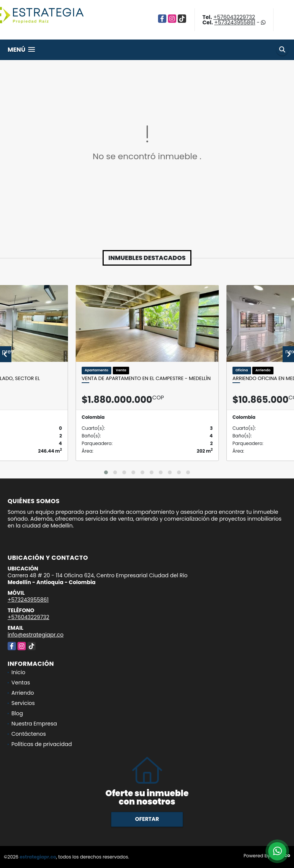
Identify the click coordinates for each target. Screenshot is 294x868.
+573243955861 (235, 22)
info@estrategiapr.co (36, 635)
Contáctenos (29, 734)
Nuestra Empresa (34, 724)
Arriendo (23, 693)
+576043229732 (234, 17)
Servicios (23, 703)
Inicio (18, 672)
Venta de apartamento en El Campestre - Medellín (146, 379)
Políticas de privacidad (42, 744)
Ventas (21, 683)
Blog (17, 713)
